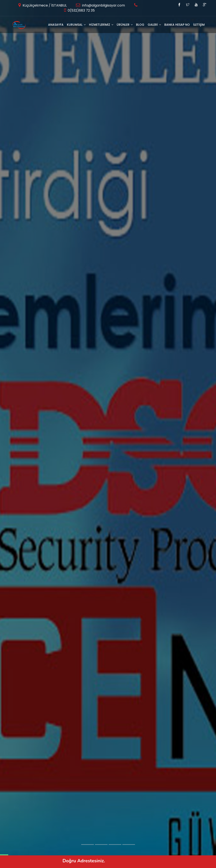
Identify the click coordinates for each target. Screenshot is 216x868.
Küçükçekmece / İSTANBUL (44, 5)
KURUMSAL (76, 25)
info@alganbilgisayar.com (103, 5)
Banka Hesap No (177, 25)
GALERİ (154, 25)
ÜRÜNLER (125, 25)
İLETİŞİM (199, 25)
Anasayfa (56, 25)
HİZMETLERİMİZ (101, 25)
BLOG (140, 25)
